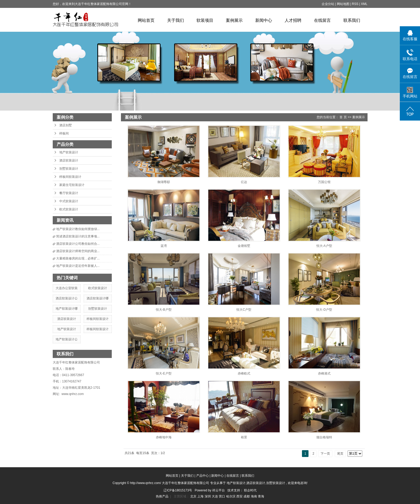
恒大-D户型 (324, 310)
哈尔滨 (231, 496)
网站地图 (344, 4)
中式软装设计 (69, 201)
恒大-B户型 (164, 310)
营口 (222, 496)
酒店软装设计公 (67, 298)
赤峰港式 (324, 373)
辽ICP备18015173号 (178, 490)
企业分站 (328, 4)
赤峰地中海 (164, 437)
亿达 (244, 182)
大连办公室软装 (67, 288)
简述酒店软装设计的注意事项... (78, 236)
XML (364, 4)
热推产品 (162, 496)
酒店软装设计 (69, 160)
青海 (261, 496)
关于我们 (176, 20)
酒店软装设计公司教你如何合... (78, 244)
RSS (355, 4)
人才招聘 (293, 20)
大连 (215, 496)
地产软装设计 (69, 152)
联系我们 (352, 20)
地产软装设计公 (67, 339)
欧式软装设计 (69, 209)
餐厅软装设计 (69, 193)
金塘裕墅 (244, 246)
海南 (254, 496)
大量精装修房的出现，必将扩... (78, 258)
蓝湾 (164, 246)
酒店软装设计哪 (98, 298)
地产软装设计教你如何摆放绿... (78, 229)
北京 (194, 496)
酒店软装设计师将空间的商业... (78, 251)
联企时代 (250, 490)
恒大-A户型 (324, 246)
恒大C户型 (244, 310)
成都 (247, 496)
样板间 (64, 133)
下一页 (325, 454)
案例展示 (234, 20)
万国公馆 (324, 182)
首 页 (343, 117)
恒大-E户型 (164, 373)
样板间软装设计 (70, 177)
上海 (201, 496)
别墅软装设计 (69, 169)
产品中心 (203, 476)
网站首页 (146, 20)
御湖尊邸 (164, 182)
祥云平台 (219, 490)
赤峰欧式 (244, 373)
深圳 (208, 496)
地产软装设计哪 (67, 309)
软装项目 (205, 20)
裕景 (244, 437)
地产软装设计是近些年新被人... (78, 266)
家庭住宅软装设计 (72, 185)
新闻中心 (264, 20)
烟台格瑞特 (324, 437)
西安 (240, 496)
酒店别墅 (66, 125)
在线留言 (322, 20)
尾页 (340, 454)
